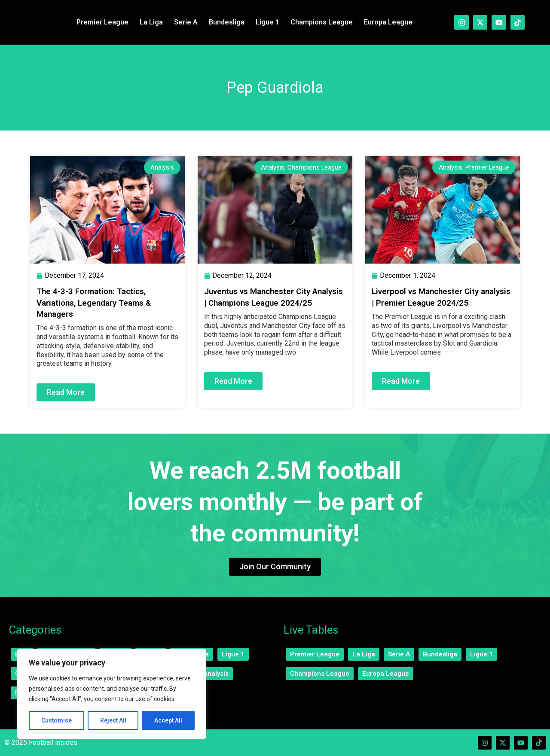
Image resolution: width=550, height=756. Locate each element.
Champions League (319, 22)
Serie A (183, 22)
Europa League (386, 22)
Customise (57, 720)
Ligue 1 (265, 22)
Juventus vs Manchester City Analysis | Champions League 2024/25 (262, 302)
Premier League (100, 22)
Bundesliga (224, 22)
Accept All (168, 720)
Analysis (161, 167)
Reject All (113, 720)
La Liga (149, 22)
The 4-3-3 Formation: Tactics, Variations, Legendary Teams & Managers (98, 302)
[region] (112, 694)
